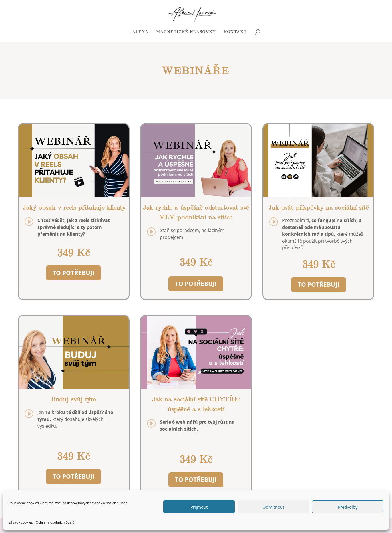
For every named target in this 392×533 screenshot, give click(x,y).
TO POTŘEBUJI (73, 273)
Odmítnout (273, 507)
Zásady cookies (21, 522)
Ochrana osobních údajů (55, 522)
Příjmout (199, 507)
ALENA (140, 32)
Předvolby (348, 507)
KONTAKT (235, 32)
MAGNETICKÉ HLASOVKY (186, 32)
